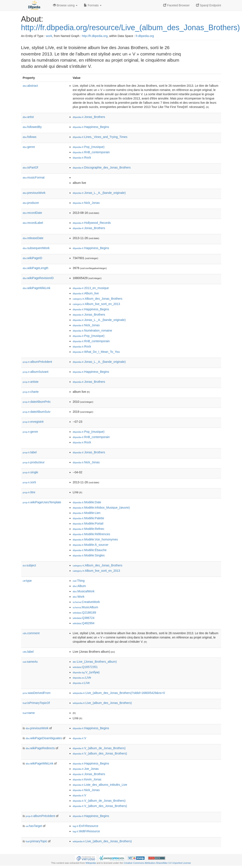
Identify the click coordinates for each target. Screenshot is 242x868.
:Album (79, 586)
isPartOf (30, 167)
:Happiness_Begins (91, 127)
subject (29, 565)
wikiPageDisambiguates (44, 738)
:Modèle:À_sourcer (91, 545)
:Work (79, 597)
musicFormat (34, 177)
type (27, 581)
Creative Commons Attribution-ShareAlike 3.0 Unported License (157, 863)
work (49, 36)
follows (30, 137)
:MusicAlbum (85, 607)
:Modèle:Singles (89, 555)
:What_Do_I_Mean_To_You (96, 352)
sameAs (30, 662)
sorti (29, 482)
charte (31, 392)
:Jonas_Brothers (89, 117)
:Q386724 (84, 618)
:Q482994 (84, 623)
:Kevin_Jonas (87, 779)
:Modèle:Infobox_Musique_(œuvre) (101, 508)
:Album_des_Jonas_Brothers (98, 299)
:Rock (82, 157)
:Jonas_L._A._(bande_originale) (99, 193)
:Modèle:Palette (89, 518)
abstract (30, 86)
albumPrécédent (37, 362)
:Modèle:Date (87, 502)
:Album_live (86, 293)
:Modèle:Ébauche (90, 550)
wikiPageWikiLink (37, 288)
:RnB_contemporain (91, 152)
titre (29, 492)
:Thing (79, 581)
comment (31, 633)
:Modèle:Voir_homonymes (95, 539)
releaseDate (33, 238)
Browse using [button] (65, 5)
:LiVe (82, 678)
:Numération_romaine (92, 330)
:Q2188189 (84, 613)
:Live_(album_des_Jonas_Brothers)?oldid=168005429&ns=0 (119, 693)
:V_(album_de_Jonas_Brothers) (99, 748)
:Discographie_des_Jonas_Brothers (102, 167)
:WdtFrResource (86, 831)
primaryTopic (37, 841)
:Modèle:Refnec (89, 529)
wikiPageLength (36, 268)
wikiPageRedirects (40, 748)
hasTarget (34, 826)
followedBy (32, 127)
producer (31, 203)
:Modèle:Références (92, 534)
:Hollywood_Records (92, 223)
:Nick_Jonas (86, 203)
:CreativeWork (86, 602)
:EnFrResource (86, 826)
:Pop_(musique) (89, 147)
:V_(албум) (86, 672)
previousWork (34, 193)
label (30, 452)
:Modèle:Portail (88, 523)
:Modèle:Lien (87, 513)
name (29, 713)
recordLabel (33, 223)
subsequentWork (36, 248)
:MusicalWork (84, 591)
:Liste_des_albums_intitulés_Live (100, 785)
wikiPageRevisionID (38, 278)
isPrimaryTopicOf (36, 703)
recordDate (32, 213)
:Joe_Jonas (86, 769)
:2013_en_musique (91, 288)
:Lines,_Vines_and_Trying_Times (100, 137)
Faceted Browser (176, 5)
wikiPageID (33, 258)
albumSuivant (36, 372)
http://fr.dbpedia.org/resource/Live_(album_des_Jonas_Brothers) (131, 28)
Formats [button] (93, 5)
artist (28, 117)
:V (80, 738)
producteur (34, 462)
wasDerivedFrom (37, 693)
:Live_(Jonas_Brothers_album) (95, 662)
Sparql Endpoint (209, 5)
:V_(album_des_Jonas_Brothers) (100, 753)
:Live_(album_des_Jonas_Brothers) (102, 703)
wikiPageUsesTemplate (42, 502)
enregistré (33, 422)
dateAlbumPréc (37, 402)
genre (29, 147)
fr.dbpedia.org (145, 36)
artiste (31, 382)
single (31, 472)
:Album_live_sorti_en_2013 (96, 304)
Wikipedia (91, 863)
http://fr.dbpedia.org (95, 36)
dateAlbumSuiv (37, 412)
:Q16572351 (85, 667)
